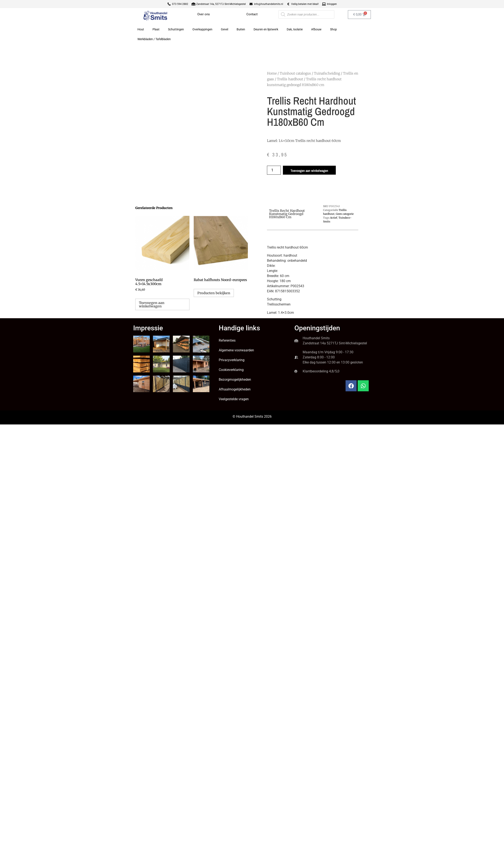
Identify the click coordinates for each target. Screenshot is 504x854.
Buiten (241, 29)
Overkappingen (202, 29)
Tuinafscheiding (327, 73)
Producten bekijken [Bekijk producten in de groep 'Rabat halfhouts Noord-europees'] (214, 293)
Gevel (224, 29)
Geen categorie (345, 214)
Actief (334, 218)
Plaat (156, 29)
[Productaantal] (274, 170)
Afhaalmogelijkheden (235, 389)
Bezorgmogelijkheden (235, 380)
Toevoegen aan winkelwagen (309, 171)
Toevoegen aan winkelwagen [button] (152, 304)
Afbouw (316, 29)
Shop (333, 29)
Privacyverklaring (232, 360)
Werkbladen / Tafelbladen (154, 39)
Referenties (227, 340)
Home (272, 73)
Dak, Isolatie (295, 29)
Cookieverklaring (231, 370)
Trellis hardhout (290, 79)
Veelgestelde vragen (234, 399)
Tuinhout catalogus (295, 73)
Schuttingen (176, 29)
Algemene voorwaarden (236, 350)
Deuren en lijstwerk (266, 29)
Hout (141, 29)
